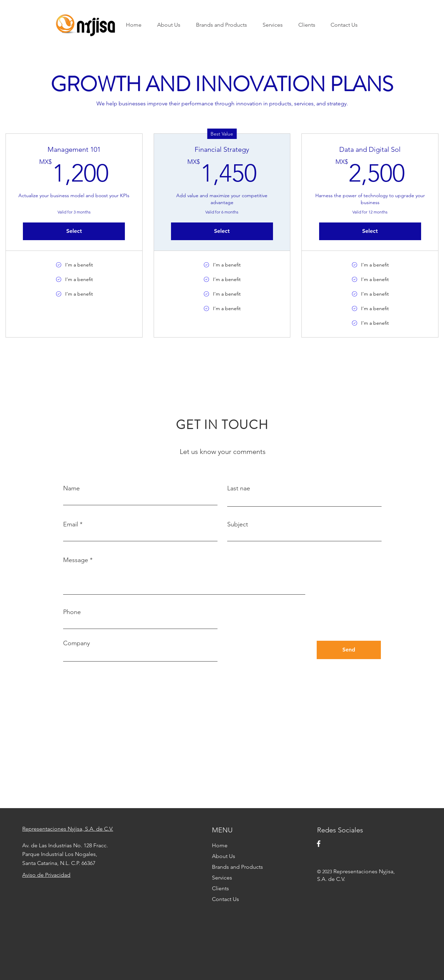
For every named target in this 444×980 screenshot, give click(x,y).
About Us (224, 856)
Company (76, 643)
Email (71, 524)
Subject (238, 524)
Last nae (239, 488)
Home (220, 845)
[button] (224, 25)
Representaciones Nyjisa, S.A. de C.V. (68, 829)
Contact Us (225, 899)
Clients (220, 888)
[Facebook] (319, 844)
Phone (72, 612)
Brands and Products (237, 867)
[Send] (349, 650)
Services (222, 878)
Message (76, 560)
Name (71, 488)
